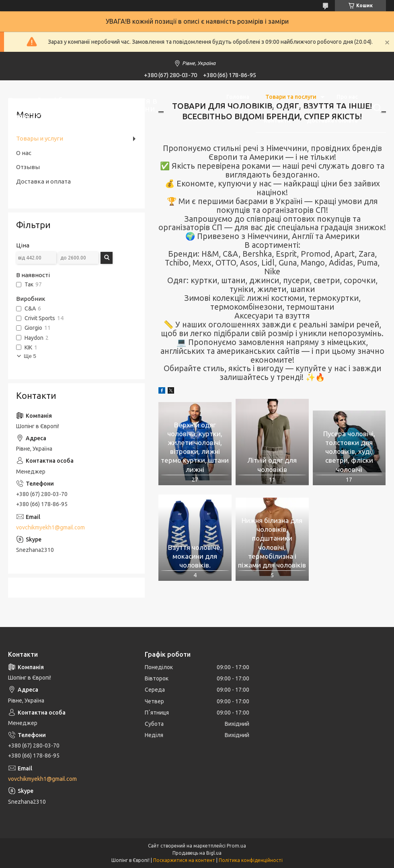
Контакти (277, 120)
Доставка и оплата (43, 181)
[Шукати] (376, 108)
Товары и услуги (40, 138)
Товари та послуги (291, 97)
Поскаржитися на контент (184, 860)
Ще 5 (30, 356)
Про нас (347, 97)
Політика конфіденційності (251, 860)
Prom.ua (236, 846)
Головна (238, 97)
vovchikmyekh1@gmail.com (50, 527)
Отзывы (28, 167)
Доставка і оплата (332, 120)
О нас (24, 153)
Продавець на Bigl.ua (197, 853)
